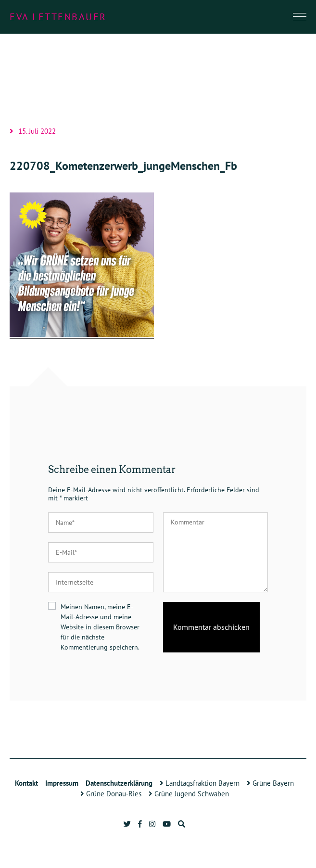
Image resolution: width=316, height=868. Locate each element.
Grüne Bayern (270, 783)
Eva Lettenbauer (58, 17)
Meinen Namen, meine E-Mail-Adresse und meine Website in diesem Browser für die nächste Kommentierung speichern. (100, 627)
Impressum (62, 783)
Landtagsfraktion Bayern (200, 783)
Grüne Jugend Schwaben (189, 794)
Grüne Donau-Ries (111, 794)
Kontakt (26, 783)
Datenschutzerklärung (119, 783)
